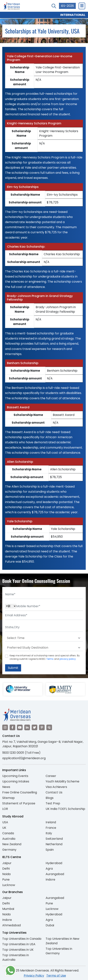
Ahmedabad (11, 925)
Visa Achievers (56, 787)
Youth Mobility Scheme (62, 781)
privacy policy (68, 659)
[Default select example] (44, 638)
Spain (50, 850)
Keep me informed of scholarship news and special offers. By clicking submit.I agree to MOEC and (45, 657)
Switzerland (54, 839)
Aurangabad (55, 874)
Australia (9, 839)
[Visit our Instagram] (5, 727)
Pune (6, 880)
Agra (49, 869)
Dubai (50, 925)
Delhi (6, 869)
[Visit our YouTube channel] (20, 727)
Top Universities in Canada (22, 939)
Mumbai (8, 909)
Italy (49, 833)
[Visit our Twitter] (34, 727)
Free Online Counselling (20, 792)
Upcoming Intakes (16, 781)
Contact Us (54, 792)
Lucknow (9, 885)
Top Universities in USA (19, 944)
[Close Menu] (82, 6)
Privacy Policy (34, 976)
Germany (9, 850)
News (6, 787)
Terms (50, 659)
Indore (50, 880)
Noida (6, 874)
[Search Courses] (54, 6)
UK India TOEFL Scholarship (65, 809)
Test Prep (53, 803)
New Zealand (12, 844)
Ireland (51, 822)
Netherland (54, 844)
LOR (5, 809)
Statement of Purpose (19, 803)
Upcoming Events (15, 776)
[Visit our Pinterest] (42, 727)
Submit (13, 668)
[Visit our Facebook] (12, 727)
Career (51, 776)
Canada (8, 833)
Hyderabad (54, 863)
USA (5, 822)
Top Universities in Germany (59, 951)
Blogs (50, 798)
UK (4, 828)
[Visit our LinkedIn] (27, 727)
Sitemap (8, 798)
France (51, 828)
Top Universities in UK (18, 950)
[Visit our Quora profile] (49, 727)
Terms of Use (56, 976)
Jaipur (7, 863)
